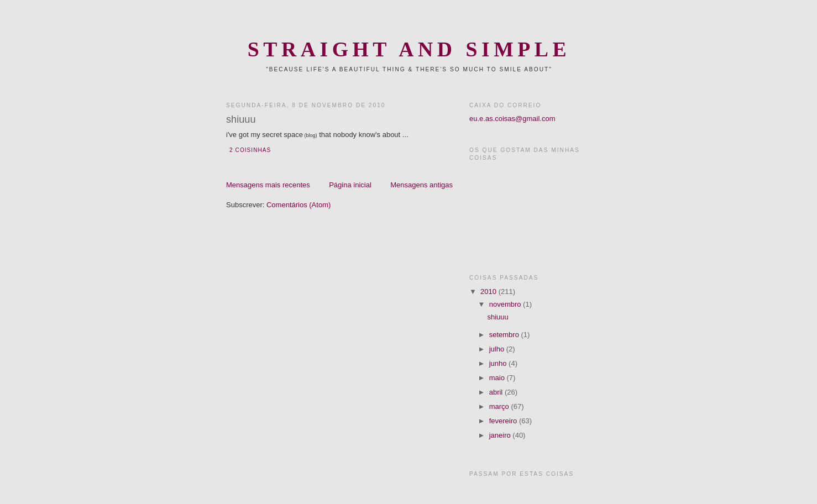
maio (498, 378)
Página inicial (350, 185)
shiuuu (241, 119)
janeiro (501, 435)
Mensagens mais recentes (268, 185)
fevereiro (504, 421)
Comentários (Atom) (298, 205)
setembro (505, 335)
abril (497, 392)
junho (499, 363)
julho (498, 349)
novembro (506, 304)
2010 (489, 292)
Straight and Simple (409, 49)
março (500, 406)
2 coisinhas (250, 150)
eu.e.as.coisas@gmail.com (512, 119)
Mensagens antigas (421, 185)
